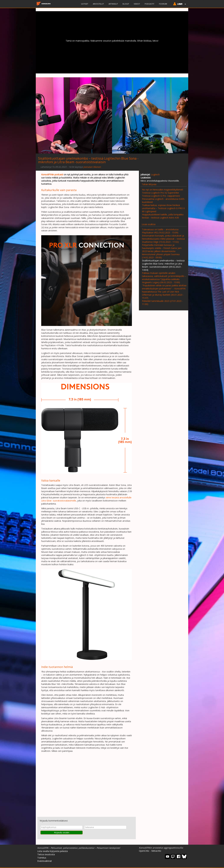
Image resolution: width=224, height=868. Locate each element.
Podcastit (149, 4)
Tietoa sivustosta (46, 854)
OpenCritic (144, 851)
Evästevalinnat (45, 861)
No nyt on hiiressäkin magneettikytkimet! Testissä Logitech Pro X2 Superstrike (163, 191)
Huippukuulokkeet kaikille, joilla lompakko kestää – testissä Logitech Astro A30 (163, 216)
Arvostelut (98, 4)
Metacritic (156, 851)
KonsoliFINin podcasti (52, 174)
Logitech (155, 174)
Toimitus (42, 858)
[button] (179, 4)
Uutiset (85, 4)
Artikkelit (113, 4)
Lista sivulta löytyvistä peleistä (52, 851)
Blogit (126, 4)
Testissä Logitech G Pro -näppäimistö (161, 196)
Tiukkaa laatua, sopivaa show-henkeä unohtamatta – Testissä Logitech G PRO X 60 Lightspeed (163, 208)
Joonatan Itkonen (92, 167)
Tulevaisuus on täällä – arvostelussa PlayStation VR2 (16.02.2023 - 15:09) (160, 231)
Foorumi (163, 4)
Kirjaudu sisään (62, 832)
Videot (137, 4)
